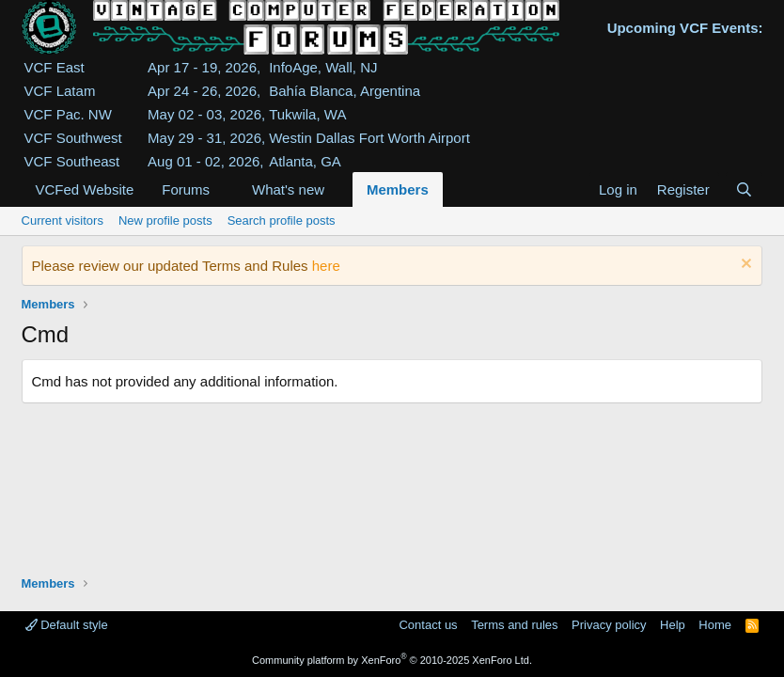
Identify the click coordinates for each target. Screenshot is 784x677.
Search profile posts (282, 220)
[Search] (744, 189)
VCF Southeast (72, 161)
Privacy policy (609, 625)
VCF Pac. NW (68, 114)
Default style (67, 625)
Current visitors (63, 220)
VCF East (55, 67)
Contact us (428, 625)
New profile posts (165, 220)
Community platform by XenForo (392, 660)
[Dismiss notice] (744, 266)
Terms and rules (514, 625)
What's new (288, 189)
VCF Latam (60, 91)
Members (398, 189)
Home (715, 625)
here (326, 266)
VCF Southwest (73, 138)
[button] (225, 189)
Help (673, 625)
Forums (186, 189)
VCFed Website (85, 189)
